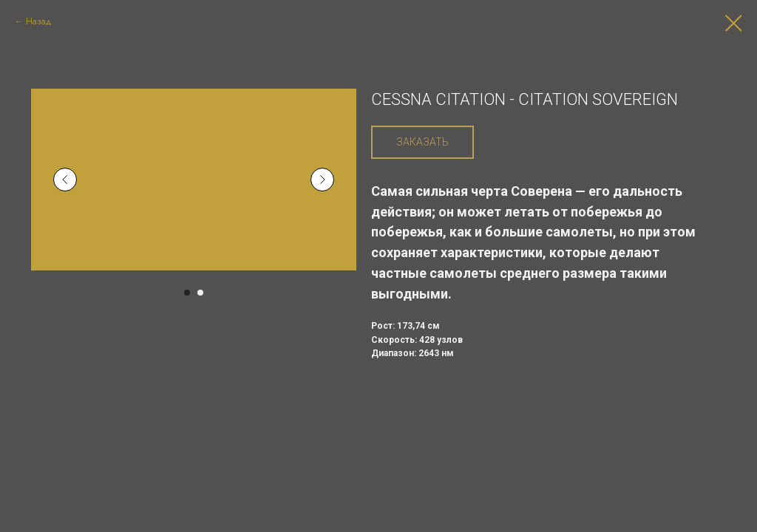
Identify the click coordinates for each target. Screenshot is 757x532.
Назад (39, 21)
